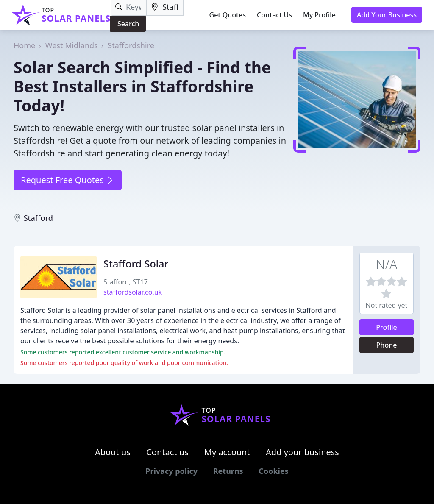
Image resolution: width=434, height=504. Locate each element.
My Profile (319, 15)
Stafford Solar (136, 264)
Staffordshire (131, 45)
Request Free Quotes (68, 180)
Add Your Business (387, 15)
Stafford (38, 218)
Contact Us (274, 15)
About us (113, 452)
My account (227, 452)
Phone (387, 345)
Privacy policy (171, 471)
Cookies (273, 471)
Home (24, 45)
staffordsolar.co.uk (133, 292)
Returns (228, 471)
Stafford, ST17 (126, 282)
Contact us (167, 452)
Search (128, 24)
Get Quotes (228, 15)
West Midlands (72, 45)
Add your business (302, 452)
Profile (387, 327)
